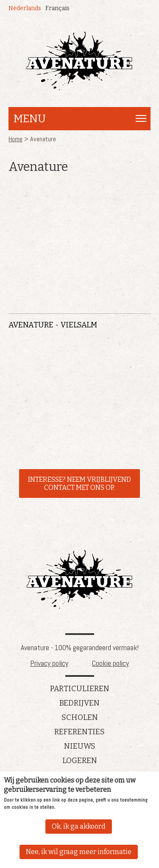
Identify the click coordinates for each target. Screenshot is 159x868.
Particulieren (80, 689)
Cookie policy (110, 663)
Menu (30, 119)
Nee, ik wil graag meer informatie (79, 852)
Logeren (80, 761)
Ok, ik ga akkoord (79, 826)
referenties (79, 732)
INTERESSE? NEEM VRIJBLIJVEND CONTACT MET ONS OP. (79, 483)
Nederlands (25, 8)
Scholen (80, 717)
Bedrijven (79, 703)
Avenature (79, 579)
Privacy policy (49, 663)
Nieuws (80, 746)
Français (57, 8)
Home (15, 139)
